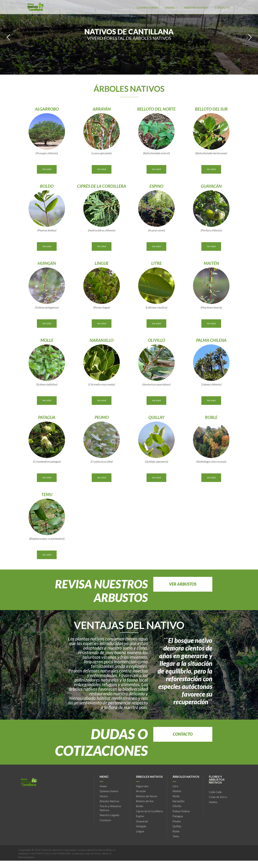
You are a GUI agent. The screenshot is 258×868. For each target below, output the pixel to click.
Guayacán (142, 821)
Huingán (141, 826)
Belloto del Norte (147, 796)
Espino (140, 816)
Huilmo (213, 802)
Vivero (171, 8)
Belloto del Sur (145, 801)
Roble (176, 831)
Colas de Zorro (218, 797)
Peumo (177, 821)
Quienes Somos (147, 8)
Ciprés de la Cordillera (149, 811)
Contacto (222, 8)
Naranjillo (179, 801)
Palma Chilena (181, 811)
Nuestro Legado (196, 8)
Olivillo (177, 806)
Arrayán (141, 791)
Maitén (177, 791)
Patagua (178, 816)
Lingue (140, 831)
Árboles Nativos (109, 801)
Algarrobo (142, 786)
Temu (176, 836)
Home (103, 786)
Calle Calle (215, 792)
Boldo (140, 806)
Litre (175, 786)
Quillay (177, 826)
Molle (176, 796)
